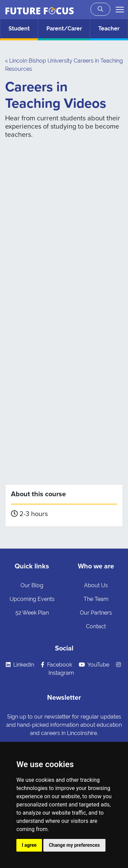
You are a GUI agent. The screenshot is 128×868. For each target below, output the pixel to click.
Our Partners (96, 613)
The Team (96, 599)
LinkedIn (20, 665)
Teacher (109, 29)
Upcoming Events (32, 599)
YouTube (94, 665)
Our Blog (32, 585)
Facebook (56, 665)
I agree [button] (29, 845)
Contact (96, 626)
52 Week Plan (32, 613)
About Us (96, 585)
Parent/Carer (64, 29)
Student (19, 29)
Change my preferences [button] (74, 845)
